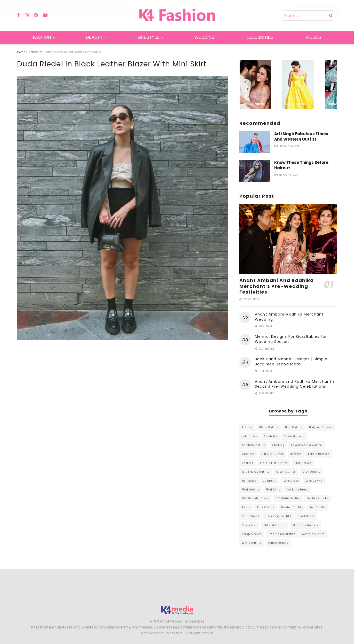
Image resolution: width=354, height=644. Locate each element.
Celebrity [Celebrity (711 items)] (270, 436)
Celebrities (260, 37)
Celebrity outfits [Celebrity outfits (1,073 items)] (254, 445)
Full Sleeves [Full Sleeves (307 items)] (303, 463)
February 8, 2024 (286, 174)
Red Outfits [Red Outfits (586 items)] (318, 507)
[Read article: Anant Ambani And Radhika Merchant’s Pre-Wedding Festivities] (288, 239)
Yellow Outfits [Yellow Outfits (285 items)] (278, 543)
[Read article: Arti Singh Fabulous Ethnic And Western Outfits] (255, 142)
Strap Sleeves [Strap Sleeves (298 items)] (252, 534)
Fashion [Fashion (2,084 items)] (248, 463)
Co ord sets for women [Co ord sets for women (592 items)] (306, 445)
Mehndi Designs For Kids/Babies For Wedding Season (291, 339)
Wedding (205, 37)
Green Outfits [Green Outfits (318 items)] (286, 472)
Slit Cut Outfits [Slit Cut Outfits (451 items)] (274, 525)
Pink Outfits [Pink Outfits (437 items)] (266, 507)
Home (21, 52)
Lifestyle (149, 37)
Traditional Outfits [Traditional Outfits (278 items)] (282, 534)
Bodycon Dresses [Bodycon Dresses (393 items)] (321, 427)
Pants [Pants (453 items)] (246, 507)
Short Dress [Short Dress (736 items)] (306, 516)
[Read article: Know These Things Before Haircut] (255, 171)
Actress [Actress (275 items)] (247, 427)
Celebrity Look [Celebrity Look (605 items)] (294, 436)
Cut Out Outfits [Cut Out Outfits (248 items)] (273, 454)
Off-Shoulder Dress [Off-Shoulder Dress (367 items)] (255, 498)
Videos (313, 37)
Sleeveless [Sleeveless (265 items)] (249, 525)
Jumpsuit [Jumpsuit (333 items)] (270, 480)
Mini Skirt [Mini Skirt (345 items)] (273, 489)
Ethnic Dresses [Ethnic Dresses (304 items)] (319, 454)
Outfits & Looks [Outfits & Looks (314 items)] (318, 498)
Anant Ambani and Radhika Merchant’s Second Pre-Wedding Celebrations (295, 384)
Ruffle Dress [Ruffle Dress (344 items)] (250, 516)
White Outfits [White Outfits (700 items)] (252, 543)
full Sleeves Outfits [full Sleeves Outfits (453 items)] (256, 472)
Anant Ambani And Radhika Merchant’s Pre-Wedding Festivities (277, 286)
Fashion (42, 37)
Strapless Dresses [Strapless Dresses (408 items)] (305, 525)
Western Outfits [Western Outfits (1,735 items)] (313, 534)
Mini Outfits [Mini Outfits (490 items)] (251, 489)
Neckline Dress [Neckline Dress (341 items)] (297, 489)
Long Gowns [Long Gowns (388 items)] (314, 480)
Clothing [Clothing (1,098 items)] (278, 445)
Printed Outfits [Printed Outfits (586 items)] (292, 507)
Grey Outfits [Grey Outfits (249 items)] (311, 472)
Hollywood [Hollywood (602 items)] (249, 480)
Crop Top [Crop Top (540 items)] (248, 454)
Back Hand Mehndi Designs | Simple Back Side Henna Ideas (291, 362)
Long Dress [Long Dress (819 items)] (291, 480)
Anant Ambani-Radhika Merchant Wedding (289, 317)
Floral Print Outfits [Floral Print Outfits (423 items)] (274, 463)
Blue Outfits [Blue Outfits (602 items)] (294, 427)
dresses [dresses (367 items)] (296, 454)
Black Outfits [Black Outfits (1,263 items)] (269, 427)
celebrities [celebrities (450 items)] (250, 436)
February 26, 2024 (287, 146)
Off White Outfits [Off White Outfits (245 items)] (288, 498)
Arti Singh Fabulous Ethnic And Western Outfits (301, 136)
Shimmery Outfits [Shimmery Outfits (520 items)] (278, 516)
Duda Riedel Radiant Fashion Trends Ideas (74, 52)
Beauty (95, 37)
